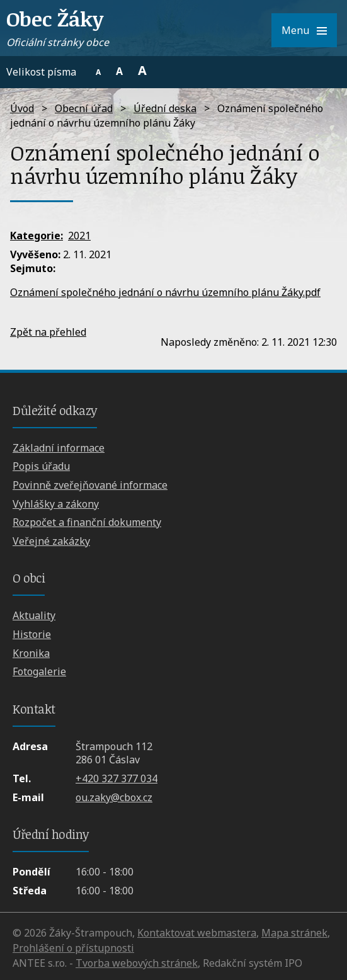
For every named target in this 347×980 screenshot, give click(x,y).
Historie (32, 634)
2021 (79, 236)
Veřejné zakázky (51, 541)
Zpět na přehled (48, 332)
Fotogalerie (39, 671)
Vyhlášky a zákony (56, 504)
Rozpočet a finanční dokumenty (87, 522)
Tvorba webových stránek (137, 963)
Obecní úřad (84, 108)
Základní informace (59, 448)
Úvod (22, 108)
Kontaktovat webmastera (197, 933)
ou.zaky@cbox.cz (114, 797)
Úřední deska (165, 108)
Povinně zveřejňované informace (90, 485)
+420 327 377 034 (117, 778)
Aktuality (34, 615)
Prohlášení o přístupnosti (73, 948)
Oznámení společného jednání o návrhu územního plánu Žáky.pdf (165, 292)
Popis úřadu (41, 466)
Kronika (31, 653)
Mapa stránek (294, 933)
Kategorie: (37, 236)
